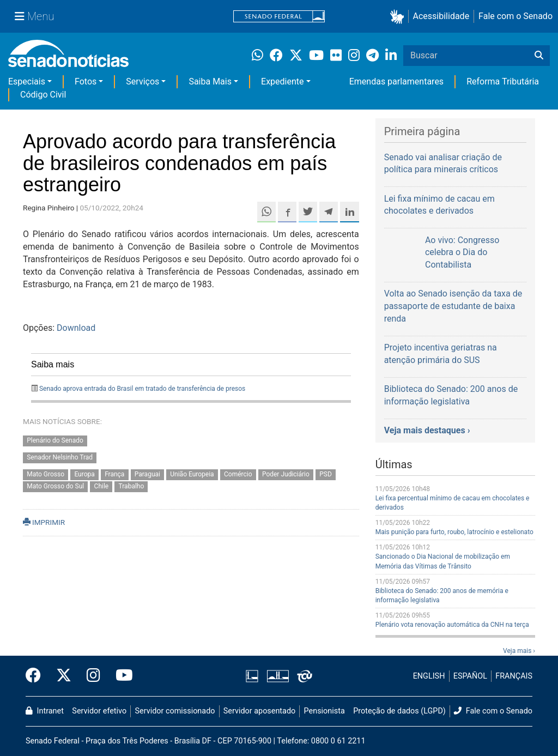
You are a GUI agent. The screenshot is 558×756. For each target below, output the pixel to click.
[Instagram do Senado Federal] (93, 676)
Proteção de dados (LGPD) (399, 711)
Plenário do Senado (55, 440)
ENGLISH (429, 676)
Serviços (142, 81)
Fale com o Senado (515, 16)
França (114, 474)
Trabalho (132, 487)
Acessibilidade (441, 16)
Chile (102, 487)
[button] (399, 17)
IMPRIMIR (44, 522)
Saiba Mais (210, 81)
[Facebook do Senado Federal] (37, 676)
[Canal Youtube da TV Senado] (120, 676)
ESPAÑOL (470, 676)
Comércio (238, 474)
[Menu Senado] (34, 16)
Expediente (282, 81)
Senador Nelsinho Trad (60, 457)
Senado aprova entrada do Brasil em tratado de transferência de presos (142, 389)
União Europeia (192, 474)
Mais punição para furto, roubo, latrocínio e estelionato (454, 532)
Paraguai (147, 474)
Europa (84, 474)
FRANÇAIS (514, 676)
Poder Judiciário (286, 474)
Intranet (45, 711)
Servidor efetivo (99, 711)
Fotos (86, 81)
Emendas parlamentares (396, 81)
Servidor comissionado (175, 711)
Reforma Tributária (503, 81)
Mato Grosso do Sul (55, 487)
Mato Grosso (46, 474)
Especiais (27, 81)
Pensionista (325, 711)
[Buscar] (539, 56)
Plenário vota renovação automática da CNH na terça (452, 625)
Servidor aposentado (259, 711)
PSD (326, 474)
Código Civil (43, 95)
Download (76, 328)
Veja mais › (519, 651)
